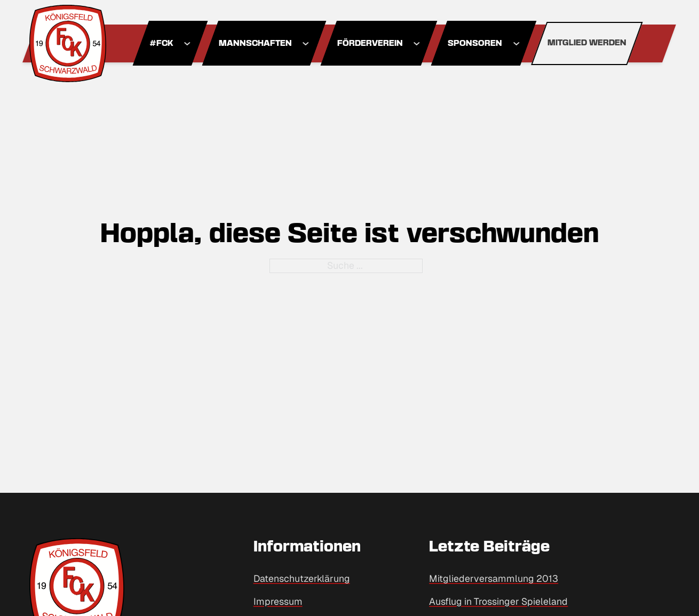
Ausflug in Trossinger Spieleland (498, 601)
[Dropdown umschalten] (187, 43)
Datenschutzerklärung (302, 578)
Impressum (278, 601)
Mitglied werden (587, 43)
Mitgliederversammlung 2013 (494, 578)
